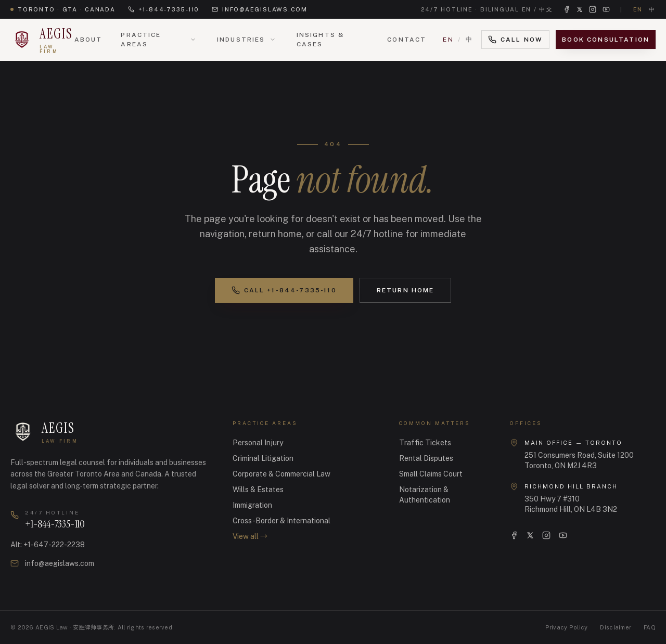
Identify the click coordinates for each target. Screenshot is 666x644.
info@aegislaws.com (260, 9)
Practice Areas (141, 40)
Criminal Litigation (263, 458)
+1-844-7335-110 (164, 9)
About (88, 40)
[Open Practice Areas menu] (193, 40)
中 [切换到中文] (652, 9)
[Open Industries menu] (273, 40)
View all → (250, 536)
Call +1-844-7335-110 (284, 290)
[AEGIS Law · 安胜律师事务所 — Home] (42, 40)
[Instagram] (593, 9)
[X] (530, 535)
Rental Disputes (426, 458)
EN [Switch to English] (638, 9)
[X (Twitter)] (580, 9)
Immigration (252, 505)
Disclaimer (616, 627)
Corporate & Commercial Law (281, 474)
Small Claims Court (431, 474)
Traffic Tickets (425, 443)
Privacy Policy (567, 627)
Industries (241, 40)
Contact (407, 40)
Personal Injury (258, 443)
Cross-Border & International (281, 521)
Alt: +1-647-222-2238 (48, 545)
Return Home (406, 290)
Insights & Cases (321, 40)
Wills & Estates (258, 490)
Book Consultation (606, 40)
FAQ (650, 627)
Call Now (515, 40)
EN (448, 40)
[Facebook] (567, 9)
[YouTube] (606, 9)
